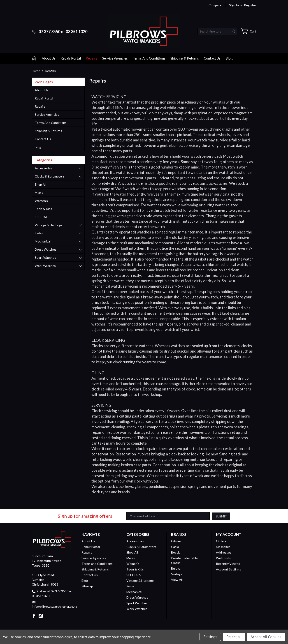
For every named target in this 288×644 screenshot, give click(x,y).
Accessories (43, 168)
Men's (39, 193)
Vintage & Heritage (48, 225)
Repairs (92, 58)
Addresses (224, 552)
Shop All (41, 184)
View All (177, 580)
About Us (49, 58)
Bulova (176, 568)
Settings (210, 637)
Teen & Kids (43, 209)
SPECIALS (42, 217)
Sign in (234, 5)
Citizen (176, 541)
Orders (221, 541)
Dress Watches (46, 249)
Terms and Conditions (149, 58)
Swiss (39, 233)
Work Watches (45, 266)
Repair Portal (71, 58)
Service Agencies (115, 58)
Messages (223, 547)
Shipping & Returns (185, 58)
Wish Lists (223, 558)
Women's (41, 201)
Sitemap (87, 586)
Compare (215, 5)
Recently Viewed (228, 564)
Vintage (177, 574)
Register (250, 5)
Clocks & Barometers (50, 176)
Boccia (176, 552)
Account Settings (229, 569)
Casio (175, 547)
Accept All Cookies (266, 637)
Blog (229, 58)
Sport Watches (45, 257)
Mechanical (43, 241)
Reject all (234, 637)
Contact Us (212, 58)
